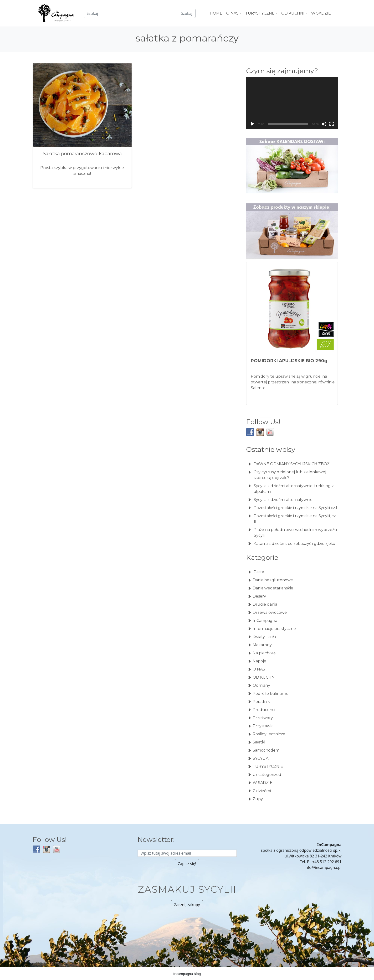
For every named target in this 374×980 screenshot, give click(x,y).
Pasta (258, 572)
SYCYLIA (261, 758)
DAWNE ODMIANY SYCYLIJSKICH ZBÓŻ (292, 464)
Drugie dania (265, 604)
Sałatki (259, 742)
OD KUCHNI (264, 677)
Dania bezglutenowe (273, 580)
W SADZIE (263, 783)
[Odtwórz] (252, 124)
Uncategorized (267, 775)
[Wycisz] (324, 124)
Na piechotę (264, 653)
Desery (259, 596)
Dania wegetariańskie (273, 588)
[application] (292, 103)
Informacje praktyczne (274, 629)
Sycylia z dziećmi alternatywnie (283, 500)
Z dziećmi (262, 791)
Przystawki (263, 726)
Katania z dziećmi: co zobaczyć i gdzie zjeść (294, 544)
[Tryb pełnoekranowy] (332, 124)
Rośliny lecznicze (269, 734)
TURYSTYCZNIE (268, 766)
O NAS (259, 669)
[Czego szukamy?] (131, 13)
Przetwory (263, 718)
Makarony (262, 645)
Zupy (258, 799)
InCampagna (265, 621)
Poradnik (261, 702)
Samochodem (266, 750)
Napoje (259, 661)
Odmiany (261, 685)
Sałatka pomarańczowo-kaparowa (82, 154)
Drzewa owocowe (270, 612)
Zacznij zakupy (187, 905)
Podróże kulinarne (271, 694)
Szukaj (187, 13)
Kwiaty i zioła (264, 637)
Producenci (264, 710)
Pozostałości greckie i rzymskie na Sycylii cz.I (295, 508)
